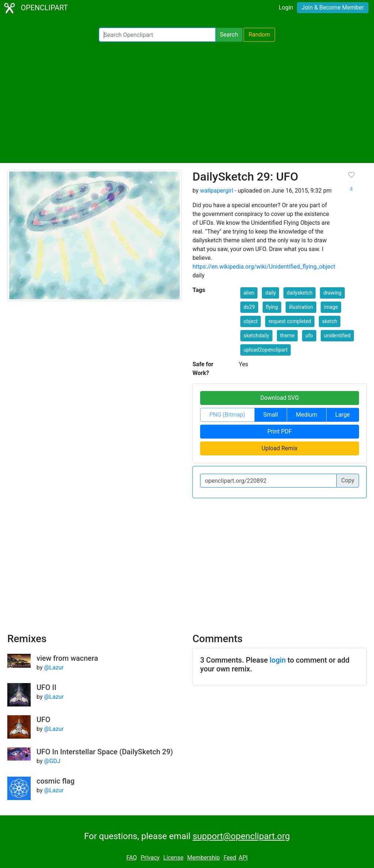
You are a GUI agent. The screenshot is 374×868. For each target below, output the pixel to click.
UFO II (46, 687)
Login (286, 7)
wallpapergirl (216, 191)
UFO (43, 720)
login (278, 660)
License (173, 858)
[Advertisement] (187, 102)
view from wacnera (67, 658)
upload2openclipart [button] (266, 350)
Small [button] (271, 415)
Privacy (150, 858)
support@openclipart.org (241, 836)
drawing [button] (332, 293)
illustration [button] (301, 307)
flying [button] (272, 307)
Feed (230, 858)
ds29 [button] (249, 307)
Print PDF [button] (280, 431)
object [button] (251, 321)
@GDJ (52, 761)
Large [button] (343, 415)
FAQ (132, 858)
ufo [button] (309, 336)
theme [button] (287, 336)
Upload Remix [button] (279, 448)
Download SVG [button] (280, 398)
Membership (203, 858)
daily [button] (270, 293)
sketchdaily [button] (256, 336)
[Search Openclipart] (157, 35)
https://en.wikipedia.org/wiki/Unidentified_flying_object (264, 267)
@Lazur (54, 668)
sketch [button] (330, 321)
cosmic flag (56, 781)
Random (259, 35)
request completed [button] (290, 321)
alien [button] (249, 293)
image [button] (331, 307)
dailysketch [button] (299, 293)
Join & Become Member (333, 7)
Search (229, 35)
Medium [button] (306, 415)
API (243, 858)
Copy (348, 480)
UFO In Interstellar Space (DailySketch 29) (105, 752)
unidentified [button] (337, 336)
